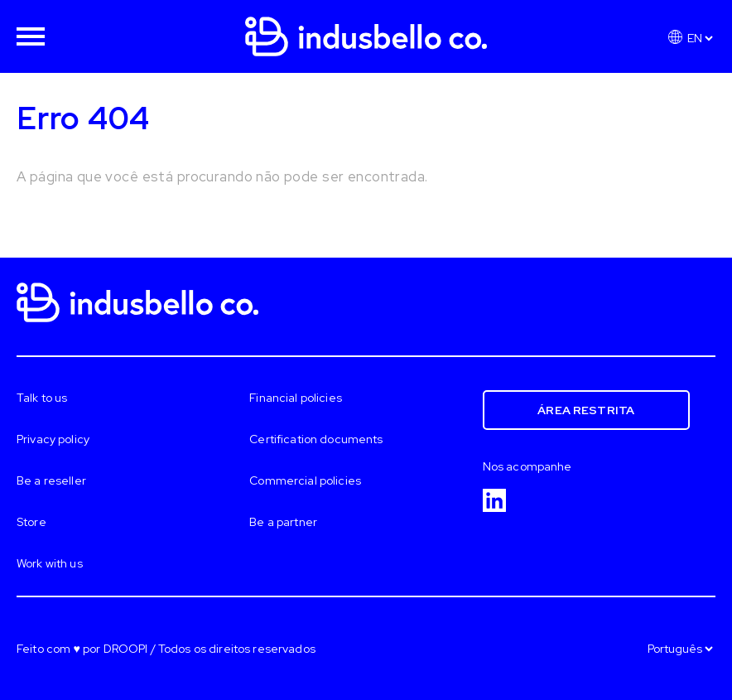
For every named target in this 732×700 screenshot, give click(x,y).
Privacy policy (53, 439)
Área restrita (586, 410)
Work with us (50, 563)
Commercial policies (305, 480)
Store (31, 522)
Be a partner (283, 522)
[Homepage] (366, 25)
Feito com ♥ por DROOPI (82, 649)
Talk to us (42, 398)
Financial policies (296, 398)
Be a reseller (51, 480)
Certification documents (316, 439)
